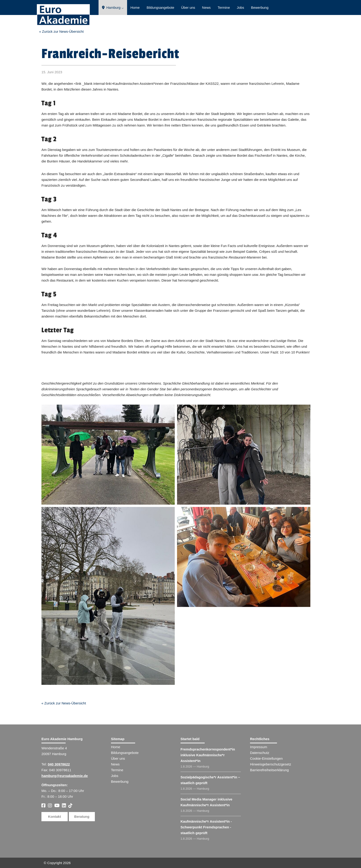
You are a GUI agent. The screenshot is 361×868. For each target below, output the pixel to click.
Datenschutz (260, 753)
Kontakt (55, 817)
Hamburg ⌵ (113, 7)
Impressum (259, 747)
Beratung (82, 817)
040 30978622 (59, 764)
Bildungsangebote (160, 7)
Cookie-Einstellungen (266, 758)
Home (135, 7)
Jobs (240, 7)
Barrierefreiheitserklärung (269, 770)
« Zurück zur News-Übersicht (61, 31)
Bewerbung (260, 7)
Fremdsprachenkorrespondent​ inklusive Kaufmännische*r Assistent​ (208, 755)
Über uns (188, 7)
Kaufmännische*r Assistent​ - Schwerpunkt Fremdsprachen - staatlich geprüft (206, 827)
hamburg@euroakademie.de (65, 776)
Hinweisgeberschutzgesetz (271, 764)
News (207, 7)
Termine (224, 7)
